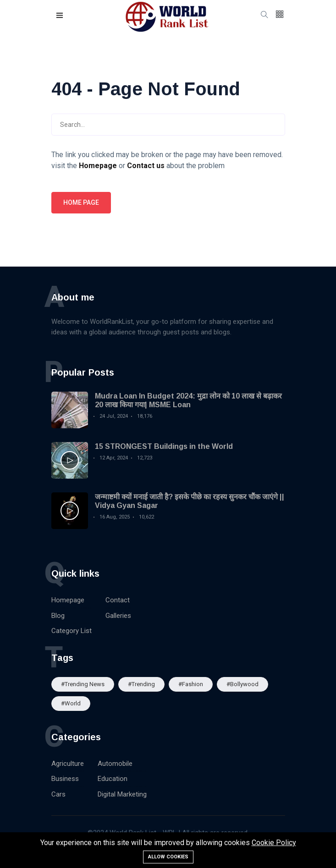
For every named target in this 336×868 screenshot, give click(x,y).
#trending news (83, 684)
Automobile (115, 764)
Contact (118, 600)
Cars (58, 794)
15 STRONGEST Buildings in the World (164, 446)
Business (65, 779)
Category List (72, 631)
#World (71, 703)
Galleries (118, 616)
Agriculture (68, 764)
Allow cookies (168, 857)
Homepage (68, 600)
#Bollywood (242, 684)
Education (113, 779)
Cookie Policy (274, 843)
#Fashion (191, 684)
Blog (58, 616)
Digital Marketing (122, 794)
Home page (81, 202)
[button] (60, 16)
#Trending (141, 684)
